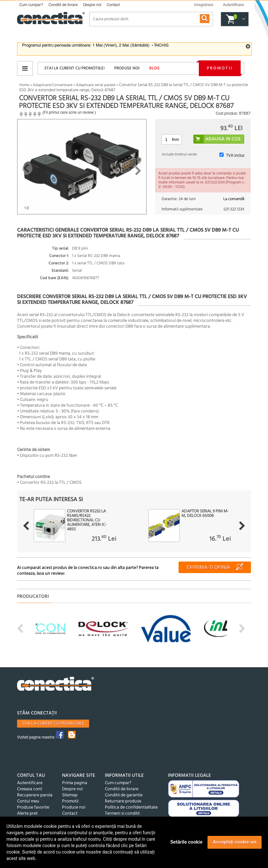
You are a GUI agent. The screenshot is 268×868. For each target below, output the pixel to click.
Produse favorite (33, 807)
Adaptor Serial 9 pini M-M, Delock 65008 (205, 514)
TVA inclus (235, 156)
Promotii (220, 68)
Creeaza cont (30, 789)
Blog (154, 68)
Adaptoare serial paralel (96, 85)
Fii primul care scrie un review (69, 112)
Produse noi (127, 68)
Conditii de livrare (63, 5)
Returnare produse (123, 801)
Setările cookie (186, 842)
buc (176, 139)
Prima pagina (75, 783)
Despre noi (92, 5)
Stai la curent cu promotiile (53, 724)
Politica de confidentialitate (131, 807)
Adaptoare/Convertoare (53, 85)
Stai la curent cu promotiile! (74, 68)
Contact (113, 5)
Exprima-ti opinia (208, 568)
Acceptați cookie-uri (235, 842)
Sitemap (70, 795)
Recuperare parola (35, 795)
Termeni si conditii (122, 814)
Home (24, 85)
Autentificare (30, 783)
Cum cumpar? (31, 5)
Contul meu (28, 801)
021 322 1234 (234, 209)
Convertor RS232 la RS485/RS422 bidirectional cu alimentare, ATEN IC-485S (87, 520)
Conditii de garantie (124, 795)
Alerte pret (27, 814)
